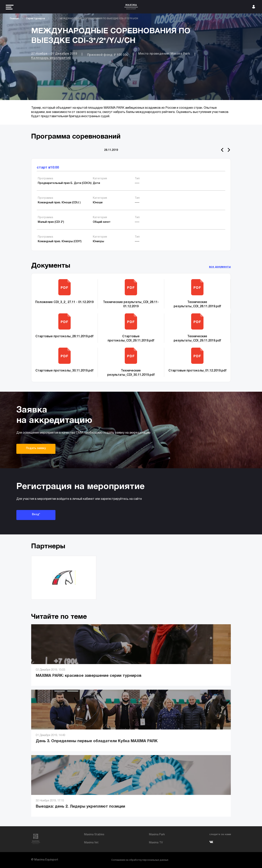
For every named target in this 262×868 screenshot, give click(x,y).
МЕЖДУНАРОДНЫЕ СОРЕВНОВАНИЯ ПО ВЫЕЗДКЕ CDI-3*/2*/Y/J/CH (99, 19)
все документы (220, 267)
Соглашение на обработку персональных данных (140, 860)
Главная (14, 19)
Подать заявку (36, 448)
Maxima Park (157, 835)
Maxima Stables (94, 835)
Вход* (36, 515)
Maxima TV (156, 843)
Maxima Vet (91, 843)
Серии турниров (36, 19)
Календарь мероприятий (51, 58)
